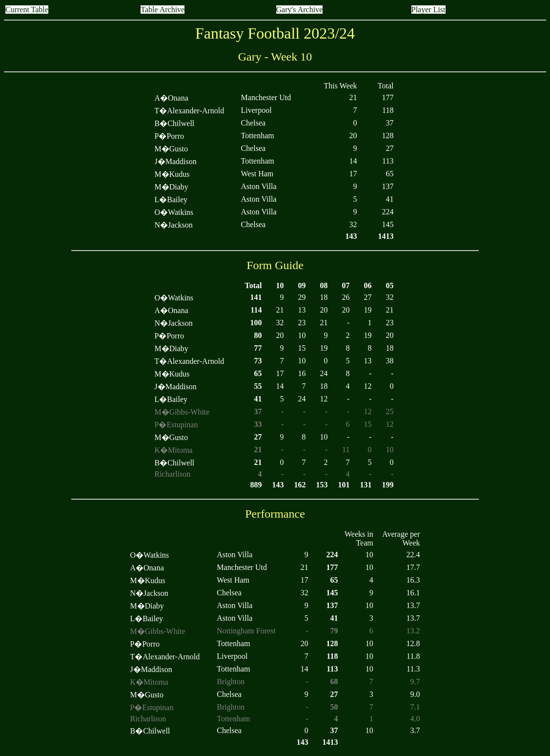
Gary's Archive (300, 10)
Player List (428, 10)
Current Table (27, 10)
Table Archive (163, 10)
